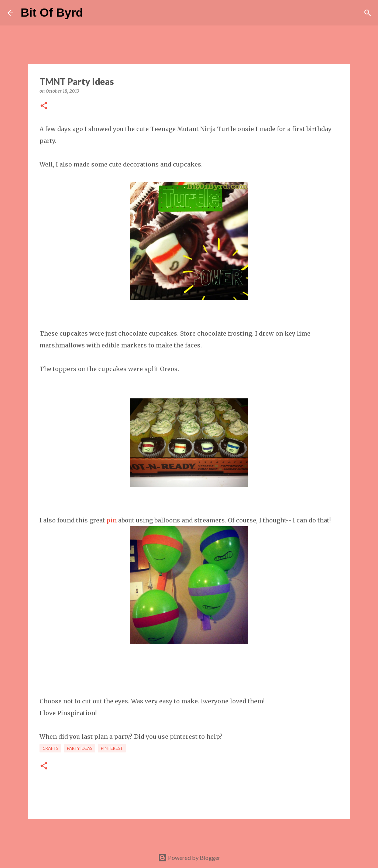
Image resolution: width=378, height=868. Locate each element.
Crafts (50, 748)
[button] (44, 106)
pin (111, 520)
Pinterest (112, 748)
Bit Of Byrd (52, 13)
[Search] (93, 13)
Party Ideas (80, 748)
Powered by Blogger (189, 857)
